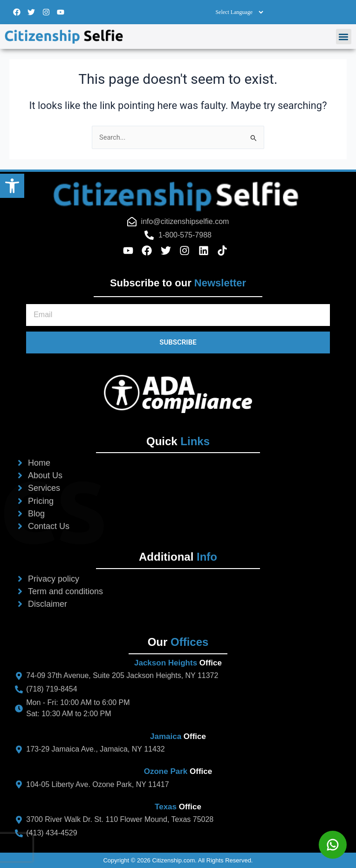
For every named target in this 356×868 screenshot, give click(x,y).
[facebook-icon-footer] (150, 251)
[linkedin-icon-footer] (206, 251)
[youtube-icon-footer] (131, 251)
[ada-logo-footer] (178, 394)
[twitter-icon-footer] (169, 251)
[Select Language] (239, 12)
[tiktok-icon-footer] (226, 251)
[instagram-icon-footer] (188, 251)
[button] (12, 186)
